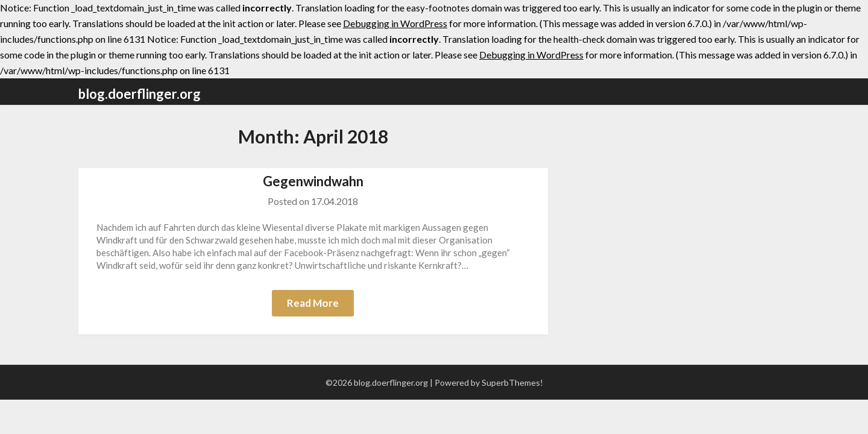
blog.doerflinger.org (140, 94)
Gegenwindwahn (313, 181)
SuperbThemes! (512, 382)
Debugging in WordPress (395, 23)
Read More (313, 303)
